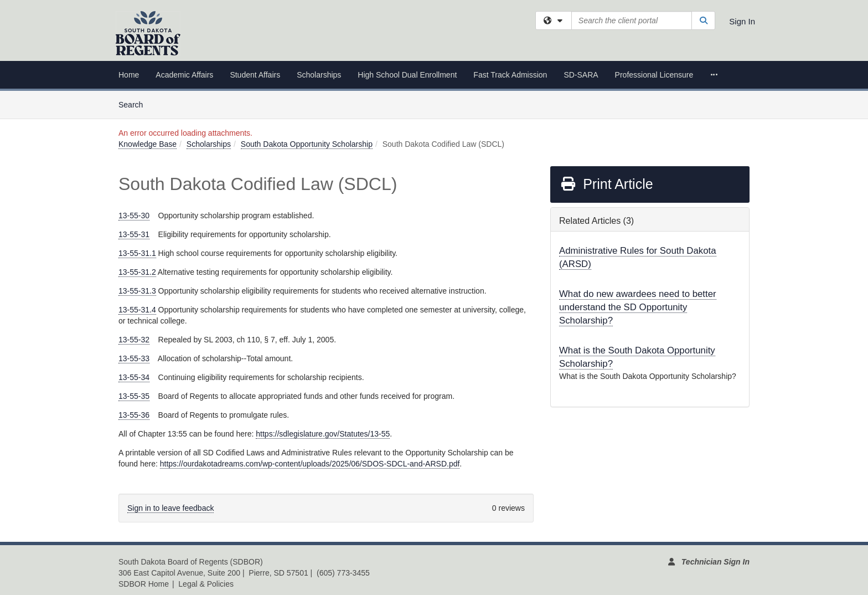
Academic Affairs (184, 75)
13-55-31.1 (137, 253)
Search (135, 104)
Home (129, 75)
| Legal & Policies (203, 584)
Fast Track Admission (510, 75)
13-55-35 (134, 396)
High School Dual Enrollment (407, 75)
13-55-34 (134, 377)
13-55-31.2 (137, 272)
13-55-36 (134, 415)
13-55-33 (134, 358)
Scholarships (319, 75)
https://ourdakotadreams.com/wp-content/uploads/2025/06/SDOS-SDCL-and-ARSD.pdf (310, 464)
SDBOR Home (144, 584)
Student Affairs (255, 75)
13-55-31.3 (137, 291)
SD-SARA (581, 75)
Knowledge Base (148, 144)
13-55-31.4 (137, 310)
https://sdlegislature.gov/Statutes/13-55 (323, 434)
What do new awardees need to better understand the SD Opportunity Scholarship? (638, 307)
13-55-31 (134, 234)
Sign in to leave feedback (170, 508)
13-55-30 (134, 216)
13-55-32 (134, 340)
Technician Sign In (715, 562)
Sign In (742, 21)
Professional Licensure (654, 75)
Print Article (606, 184)
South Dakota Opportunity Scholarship (307, 144)
